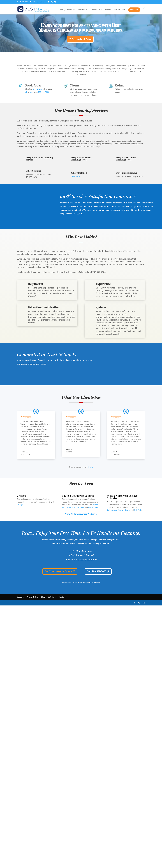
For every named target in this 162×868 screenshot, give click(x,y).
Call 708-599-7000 (97, 571)
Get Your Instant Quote (58, 571)
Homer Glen (93, 508)
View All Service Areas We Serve (81, 514)
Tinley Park (71, 508)
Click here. (76, 176)
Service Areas (120, 10)
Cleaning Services (65, 10)
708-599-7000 (23, 2)
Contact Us (95, 10)
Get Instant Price (82, 39)
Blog (43, 597)
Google (90, 467)
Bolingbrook (112, 510)
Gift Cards (52, 597)
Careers (108, 10)
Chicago (20, 505)
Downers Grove (124, 510)
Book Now (134, 10)
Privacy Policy (32, 597)
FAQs (62, 597)
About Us (82, 10)
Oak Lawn (80, 508)
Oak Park (138, 510)
